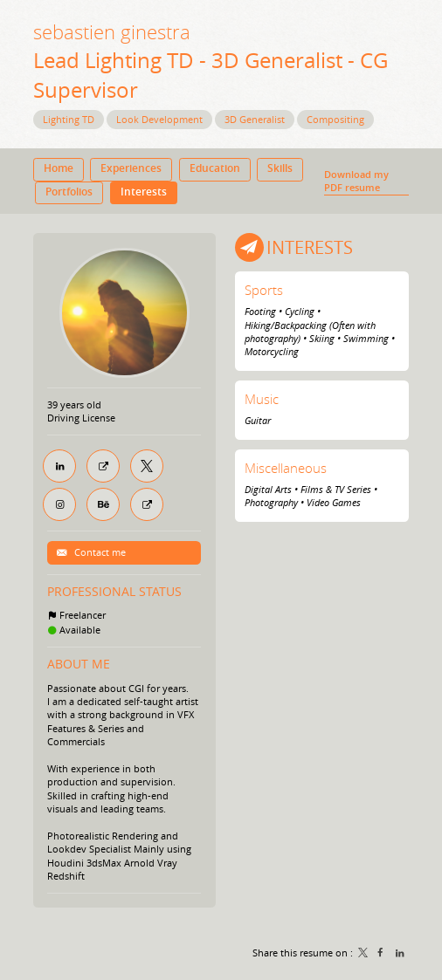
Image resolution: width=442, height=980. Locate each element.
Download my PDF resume (356, 181)
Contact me (99, 552)
